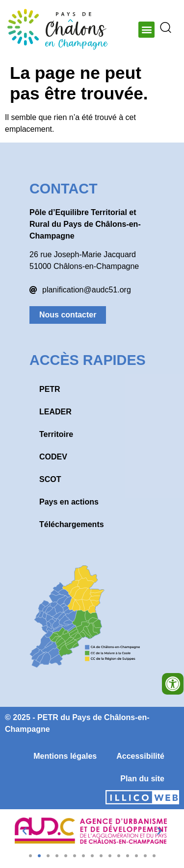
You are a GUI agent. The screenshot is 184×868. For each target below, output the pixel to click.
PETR (50, 389)
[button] (146, 30)
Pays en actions (69, 502)
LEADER (55, 412)
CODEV (53, 457)
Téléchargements (72, 524)
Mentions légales (65, 756)
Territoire (56, 434)
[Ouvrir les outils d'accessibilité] (173, 684)
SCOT (50, 479)
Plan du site (142, 779)
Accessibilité (140, 756)
